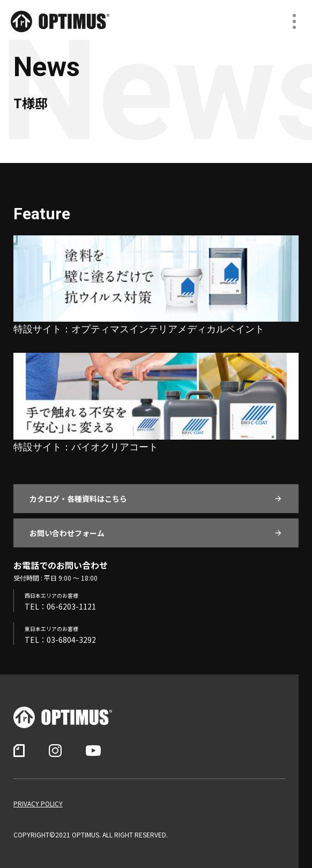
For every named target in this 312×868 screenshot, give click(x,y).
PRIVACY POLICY (38, 804)
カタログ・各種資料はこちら (78, 499)
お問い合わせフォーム (67, 533)
